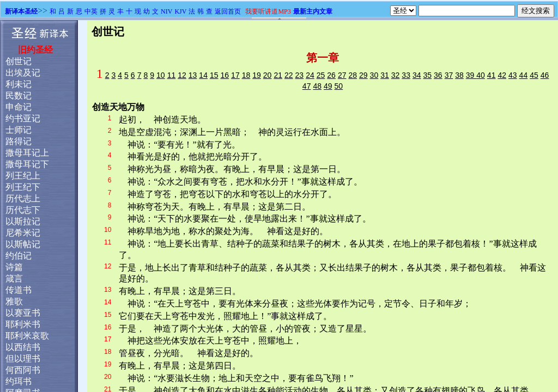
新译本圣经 (21, 11)
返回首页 (228, 11)
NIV (166, 11)
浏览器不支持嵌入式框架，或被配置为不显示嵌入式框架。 (279, 206)
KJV (180, 11)
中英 (91, 11)
